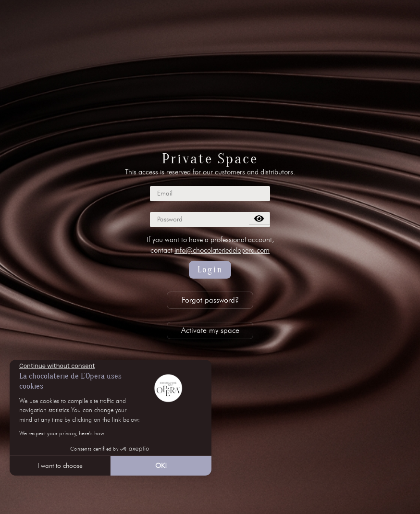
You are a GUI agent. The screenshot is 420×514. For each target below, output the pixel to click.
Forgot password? (210, 300)
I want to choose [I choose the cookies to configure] (60, 466)
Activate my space (210, 330)
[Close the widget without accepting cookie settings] (57, 366)
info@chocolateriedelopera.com (222, 250)
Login (210, 270)
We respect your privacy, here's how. (62, 433)
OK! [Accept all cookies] (161, 466)
